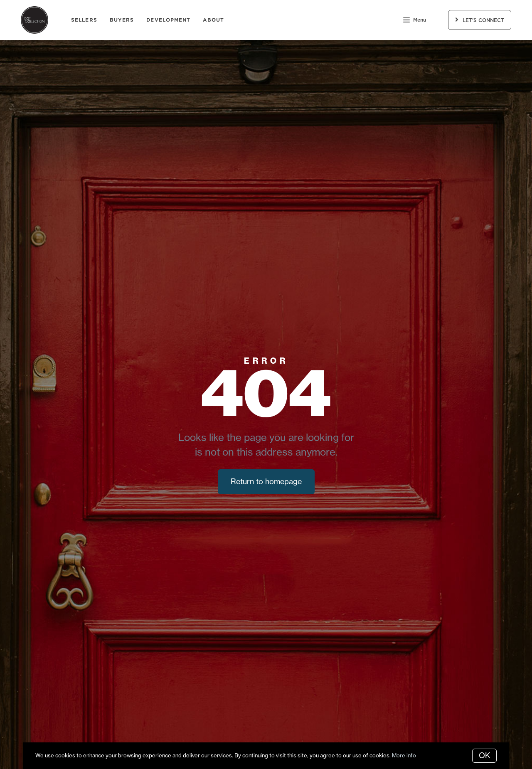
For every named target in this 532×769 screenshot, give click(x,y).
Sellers (84, 20)
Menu (415, 21)
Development (168, 20)
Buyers (122, 20)
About (213, 20)
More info (404, 755)
